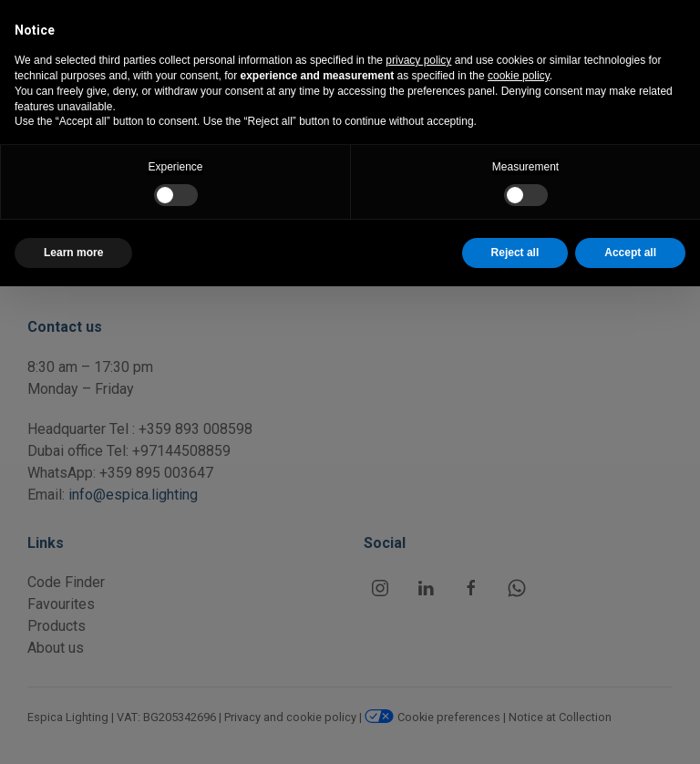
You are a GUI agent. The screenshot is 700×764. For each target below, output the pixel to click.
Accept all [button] (630, 253)
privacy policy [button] (418, 60)
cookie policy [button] (519, 76)
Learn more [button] (73, 253)
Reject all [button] (515, 253)
